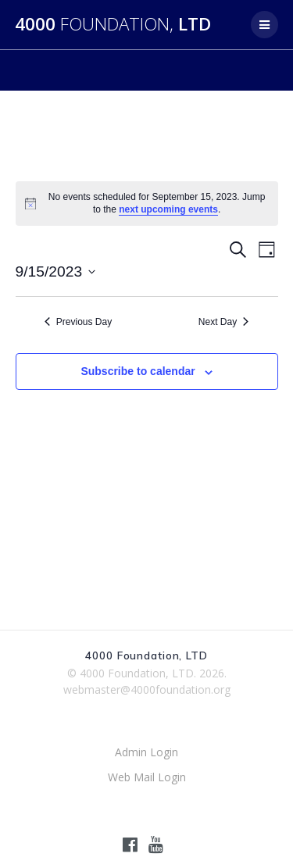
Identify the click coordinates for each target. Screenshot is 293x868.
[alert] (147, 204)
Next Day (223, 322)
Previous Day (78, 322)
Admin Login (146, 752)
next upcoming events (168, 209)
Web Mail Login (147, 777)
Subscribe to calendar (138, 371)
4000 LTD (113, 24)
